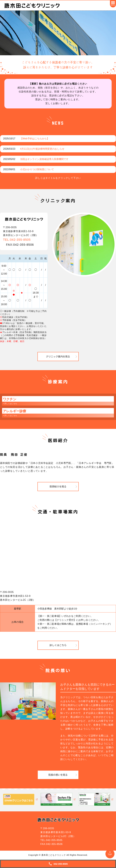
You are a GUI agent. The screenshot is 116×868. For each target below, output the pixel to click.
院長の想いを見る (58, 775)
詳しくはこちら (58, 645)
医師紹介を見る (58, 487)
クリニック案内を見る (58, 357)
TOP (110, 854)
